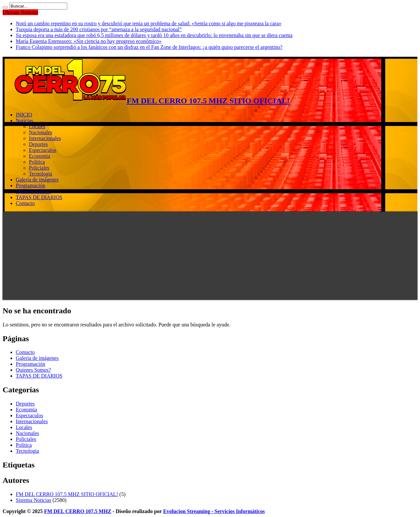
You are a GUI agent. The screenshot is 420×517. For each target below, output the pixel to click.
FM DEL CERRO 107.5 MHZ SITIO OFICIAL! (67, 494)
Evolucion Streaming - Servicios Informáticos (214, 511)
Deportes (38, 144)
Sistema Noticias (33, 500)
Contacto (25, 203)
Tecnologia (41, 174)
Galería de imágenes (37, 180)
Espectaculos (43, 150)
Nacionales (41, 132)
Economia (40, 156)
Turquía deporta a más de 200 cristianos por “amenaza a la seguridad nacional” (99, 29)
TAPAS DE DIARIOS (39, 197)
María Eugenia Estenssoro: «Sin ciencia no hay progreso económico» (89, 41)
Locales (37, 126)
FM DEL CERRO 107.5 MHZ (78, 511)
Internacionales (45, 138)
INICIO (24, 115)
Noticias (24, 121)
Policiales (39, 168)
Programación (31, 186)
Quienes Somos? (33, 191)
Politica (37, 162)
